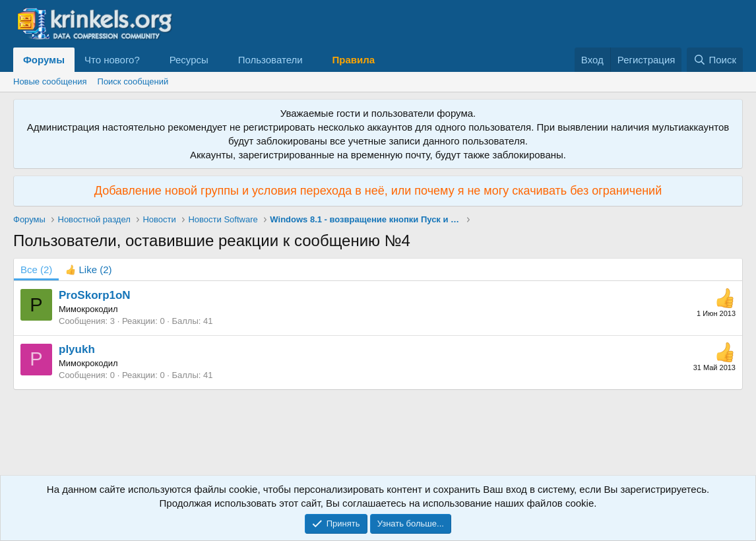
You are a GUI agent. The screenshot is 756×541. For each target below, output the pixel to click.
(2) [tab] (36, 270)
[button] (150, 60)
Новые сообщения (50, 81)
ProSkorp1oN (95, 295)
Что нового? (112, 60)
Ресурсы (189, 60)
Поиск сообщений (133, 81)
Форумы (44, 60)
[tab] (88, 270)
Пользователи (270, 60)
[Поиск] (715, 60)
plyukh (77, 349)
